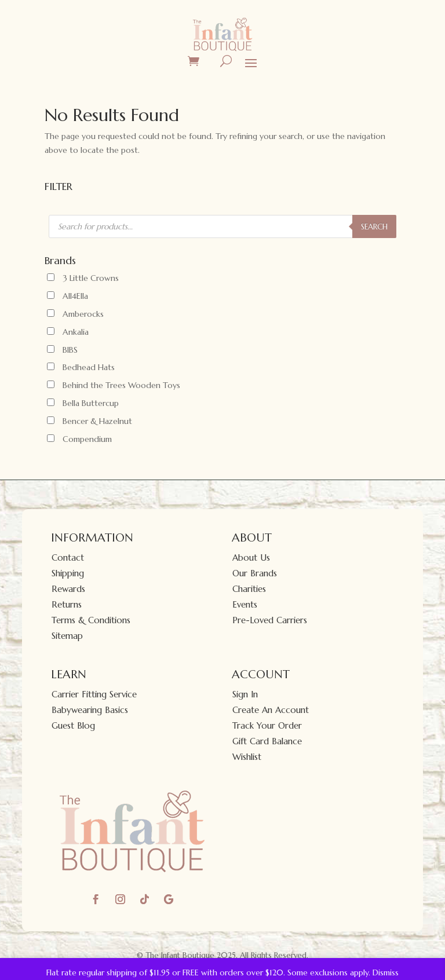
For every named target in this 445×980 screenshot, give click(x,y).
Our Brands (255, 573)
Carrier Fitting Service (94, 694)
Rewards (68, 589)
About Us (251, 557)
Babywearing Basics (90, 710)
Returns (67, 604)
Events (245, 604)
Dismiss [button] (386, 972)
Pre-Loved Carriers (270, 620)
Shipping (68, 573)
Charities (249, 589)
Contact (68, 557)
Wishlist (247, 757)
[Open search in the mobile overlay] (222, 226)
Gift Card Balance (267, 741)
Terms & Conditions (91, 620)
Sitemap (67, 636)
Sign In (245, 694)
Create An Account (271, 710)
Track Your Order (267, 725)
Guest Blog (73, 725)
